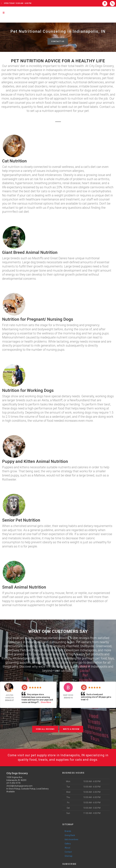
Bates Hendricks (52, 650)
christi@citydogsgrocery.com (19, 786)
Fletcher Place (30, 650)
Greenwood (104, 646)
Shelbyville (87, 646)
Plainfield (73, 646)
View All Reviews (45, 729)
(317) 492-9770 (13, 783)
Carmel (42, 646)
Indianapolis (34, 642)
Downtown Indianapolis (80, 650)
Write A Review (71, 729)
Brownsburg (57, 646)
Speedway (12, 650)
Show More (46, 702)
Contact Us (58, 41)
